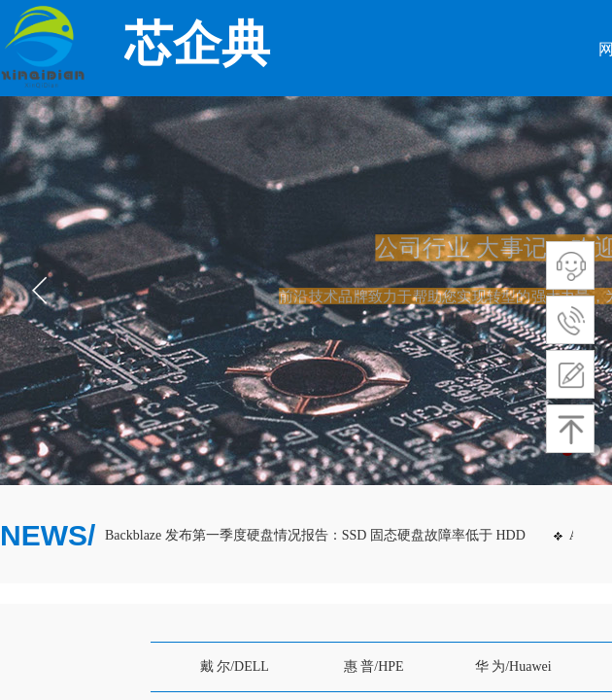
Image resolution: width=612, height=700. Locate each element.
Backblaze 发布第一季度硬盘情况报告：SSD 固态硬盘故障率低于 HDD (317, 535)
